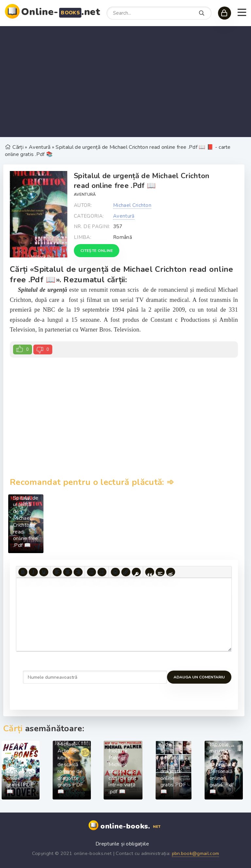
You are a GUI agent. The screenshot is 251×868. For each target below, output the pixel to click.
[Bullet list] (92, 572)
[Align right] (78, 572)
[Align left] (57, 572)
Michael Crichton (132, 205)
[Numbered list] (102, 572)
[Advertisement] (125, 82)
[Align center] (68, 572)
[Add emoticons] (115, 572)
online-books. (131, 827)
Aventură (85, 194)
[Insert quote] (150, 572)
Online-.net (61, 12)
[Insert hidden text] (171, 572)
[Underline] (44, 572)
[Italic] (33, 572)
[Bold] (23, 572)
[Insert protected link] (136, 572)
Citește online (97, 251)
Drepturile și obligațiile (122, 844)
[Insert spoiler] (160, 572)
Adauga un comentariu (49, 677)
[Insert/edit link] (126, 572)
